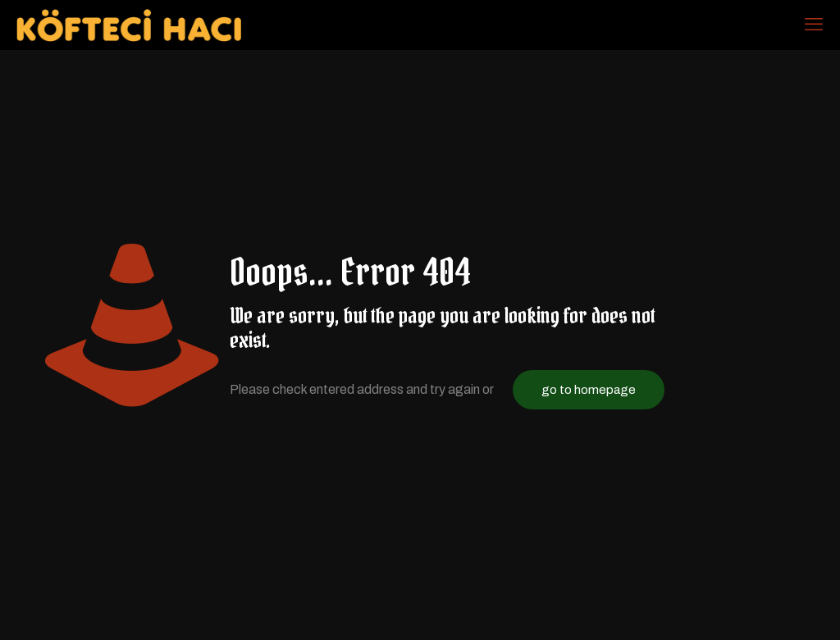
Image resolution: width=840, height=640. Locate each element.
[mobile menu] (814, 25)
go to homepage (589, 390)
